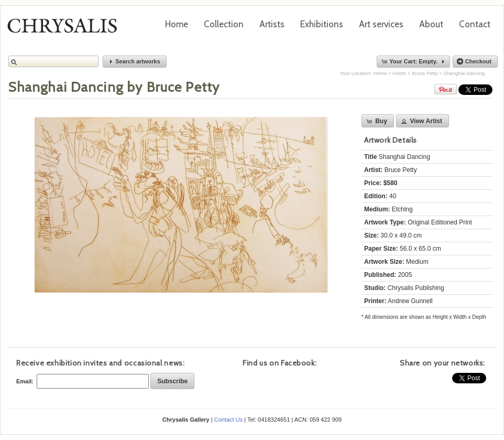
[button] (135, 62)
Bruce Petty (425, 73)
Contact (475, 24)
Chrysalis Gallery (66, 29)
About (431, 24)
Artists (272, 24)
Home (177, 24)
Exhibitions (322, 24)
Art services (381, 24)
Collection (224, 24)
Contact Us (228, 420)
